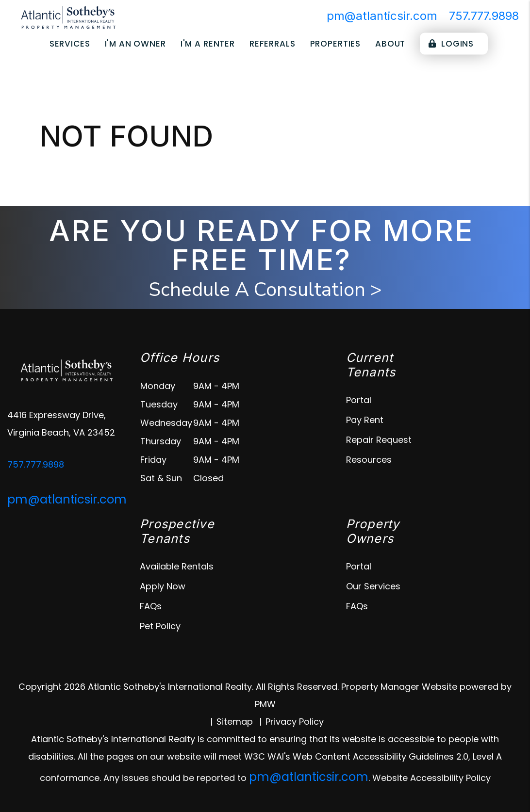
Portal (359, 400)
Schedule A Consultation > (265, 290)
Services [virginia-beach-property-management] (70, 44)
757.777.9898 (484, 16)
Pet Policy (160, 626)
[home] (68, 19)
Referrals (273, 44)
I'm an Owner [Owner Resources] (135, 44)
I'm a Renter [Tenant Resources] (208, 44)
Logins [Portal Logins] (451, 44)
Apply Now (163, 586)
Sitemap (235, 722)
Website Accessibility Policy (431, 778)
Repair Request (379, 440)
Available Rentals (177, 566)
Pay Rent (365, 420)
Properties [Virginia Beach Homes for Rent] (336, 44)
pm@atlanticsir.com (382, 16)
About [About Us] (390, 44)
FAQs (151, 606)
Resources (369, 460)
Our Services (373, 586)
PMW (265, 704)
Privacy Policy (295, 722)
